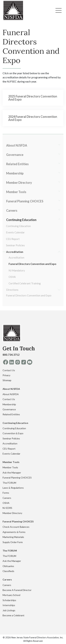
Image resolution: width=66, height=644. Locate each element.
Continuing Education (21, 220)
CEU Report (13, 239)
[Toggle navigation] (59, 10)
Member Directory (19, 183)
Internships (9, 605)
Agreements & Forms (14, 532)
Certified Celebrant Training (25, 283)
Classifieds (8, 571)
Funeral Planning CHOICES (25, 201)
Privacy (6, 375)
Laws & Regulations (13, 488)
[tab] (33, 98)
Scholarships (9, 600)
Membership (15, 173)
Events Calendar (15, 232)
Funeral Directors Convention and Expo (32, 264)
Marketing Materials (13, 537)
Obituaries (8, 566)
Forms (6, 493)
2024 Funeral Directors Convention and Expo (33, 118)
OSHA (12, 277)
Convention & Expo (13, 433)
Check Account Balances (16, 527)
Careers (12, 210)
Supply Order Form (13, 542)
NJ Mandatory (17, 270)
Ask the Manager (12, 473)
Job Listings (9, 610)
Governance (15, 155)
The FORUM (9, 483)
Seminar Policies (15, 245)
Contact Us (9, 370)
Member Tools (16, 192)
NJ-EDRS (7, 508)
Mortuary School (11, 595)
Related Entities (17, 164)
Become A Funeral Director (17, 590)
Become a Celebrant (13, 615)
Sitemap (7, 380)
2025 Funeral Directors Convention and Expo (33, 98)
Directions (12, 290)
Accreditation (15, 252)
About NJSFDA (17, 145)
